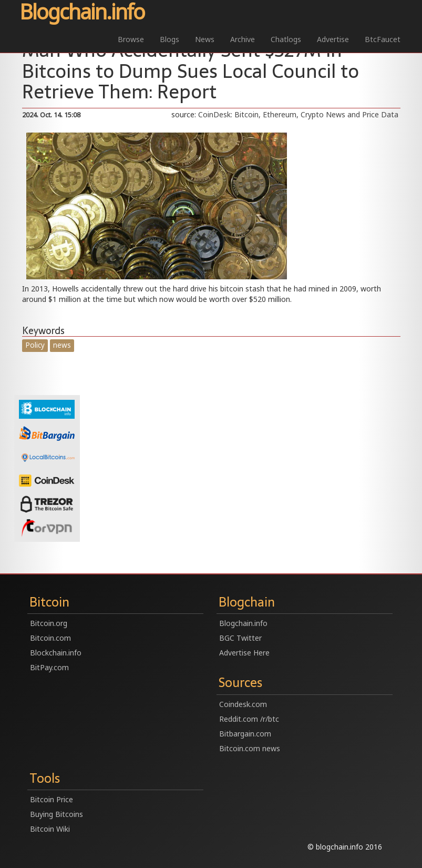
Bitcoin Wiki (50, 829)
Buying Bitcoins (56, 814)
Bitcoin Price (52, 799)
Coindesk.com (243, 704)
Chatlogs (286, 39)
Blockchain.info (56, 653)
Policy (35, 345)
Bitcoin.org (49, 623)
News (205, 39)
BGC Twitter (240, 638)
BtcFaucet (383, 39)
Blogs (169, 39)
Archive (243, 39)
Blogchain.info (82, 13)
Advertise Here (244, 653)
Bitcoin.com (50, 638)
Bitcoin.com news (250, 748)
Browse (131, 39)
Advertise (333, 39)
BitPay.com (49, 667)
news (62, 345)
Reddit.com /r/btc (249, 719)
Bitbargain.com (245, 734)
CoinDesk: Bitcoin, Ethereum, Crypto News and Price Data (298, 114)
